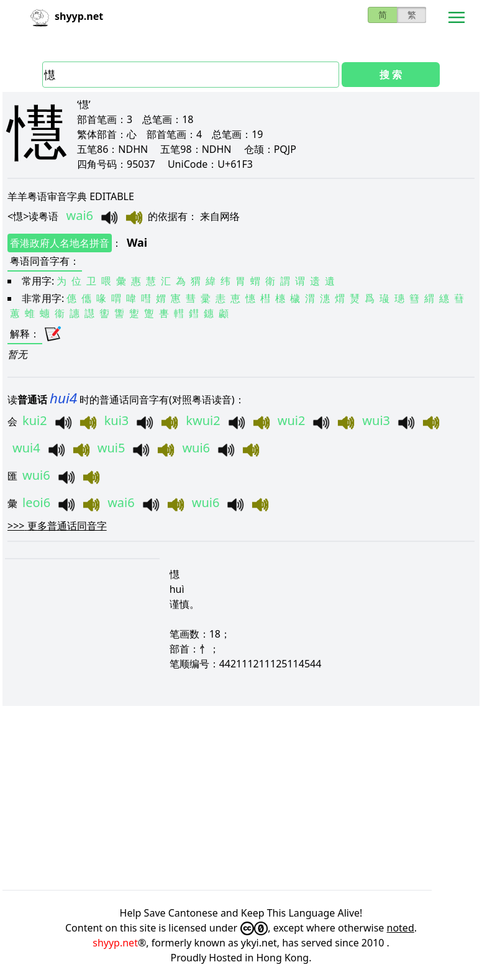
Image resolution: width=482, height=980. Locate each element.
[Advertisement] (241, 798)
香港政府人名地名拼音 (60, 243)
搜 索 (391, 75)
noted (401, 928)
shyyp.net (115, 943)
